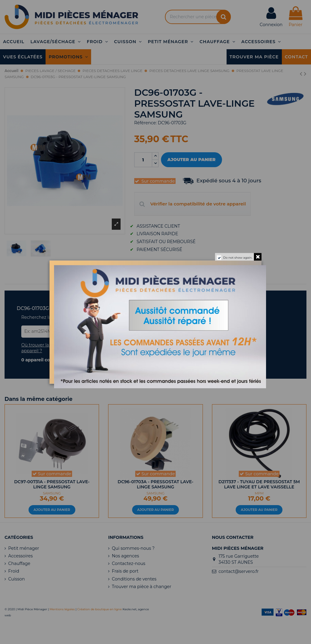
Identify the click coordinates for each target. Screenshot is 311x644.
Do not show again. (238, 257)
